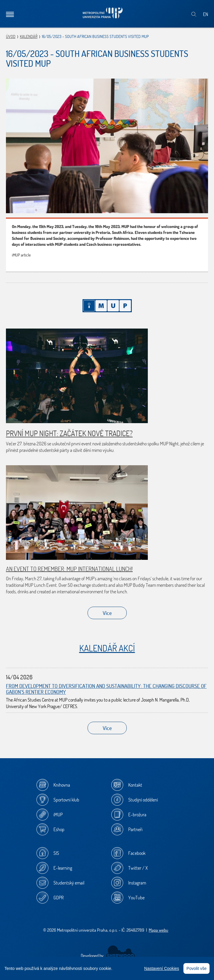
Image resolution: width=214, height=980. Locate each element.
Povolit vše (196, 968)
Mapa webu (158, 930)
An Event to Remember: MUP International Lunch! (69, 569)
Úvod (11, 36)
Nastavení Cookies (162, 968)
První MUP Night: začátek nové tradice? (69, 433)
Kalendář (29, 36)
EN (206, 14)
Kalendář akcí (107, 648)
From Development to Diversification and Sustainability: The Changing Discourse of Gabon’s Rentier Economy (106, 689)
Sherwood (120, 952)
